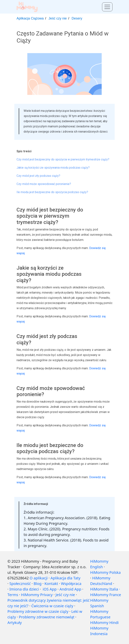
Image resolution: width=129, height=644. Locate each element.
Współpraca (71, 584)
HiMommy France (106, 595)
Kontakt (51, 584)
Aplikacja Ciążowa (30, 18)
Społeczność (20, 584)
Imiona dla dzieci (24, 589)
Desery (77, 18)
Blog (38, 584)
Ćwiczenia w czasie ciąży (52, 606)
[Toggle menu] (107, 7)
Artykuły (15, 623)
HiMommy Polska (105, 572)
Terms (13, 595)
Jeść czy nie (58, 18)
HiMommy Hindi (104, 623)
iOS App (50, 589)
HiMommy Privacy (37, 595)
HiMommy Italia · (105, 589)
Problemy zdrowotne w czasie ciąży (38, 611)
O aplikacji (39, 578)
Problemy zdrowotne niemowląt (47, 617)
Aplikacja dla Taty (66, 578)
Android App (70, 589)
